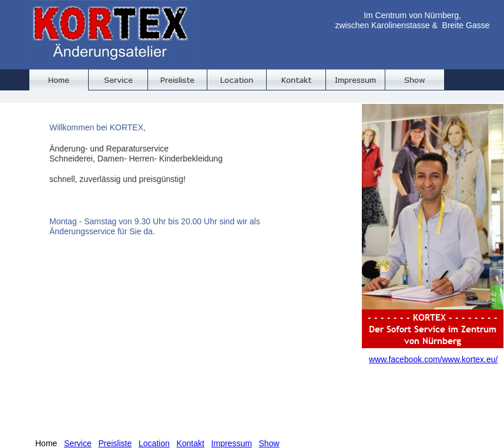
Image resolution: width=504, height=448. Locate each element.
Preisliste (115, 443)
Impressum (232, 443)
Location (154, 443)
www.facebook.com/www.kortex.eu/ (433, 359)
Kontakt (190, 443)
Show (269, 443)
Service (78, 443)
